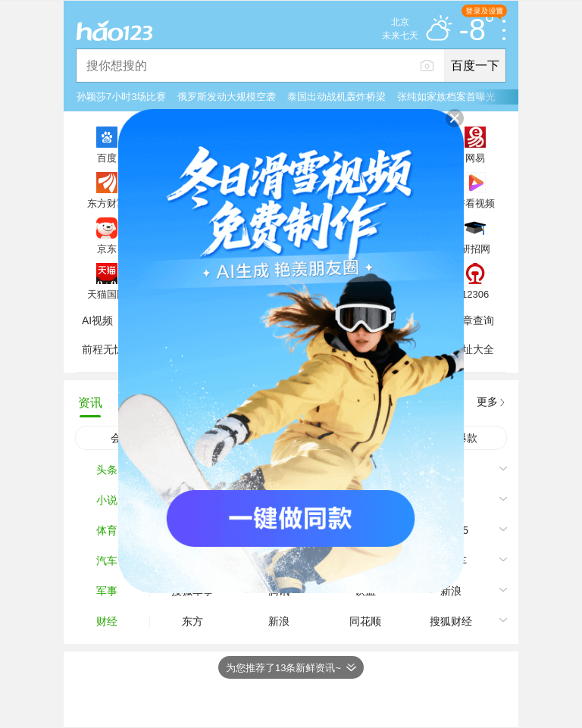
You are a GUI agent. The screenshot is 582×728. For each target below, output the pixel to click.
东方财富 (107, 203)
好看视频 (475, 203)
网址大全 (473, 349)
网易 (475, 158)
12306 (475, 294)
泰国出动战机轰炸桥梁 (336, 97)
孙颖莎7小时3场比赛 (121, 97)
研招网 (476, 248)
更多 (487, 401)
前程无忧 (103, 349)
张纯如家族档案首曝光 (446, 97)
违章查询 (473, 320)
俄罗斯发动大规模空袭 (227, 97)
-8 (476, 30)
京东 (107, 248)
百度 (107, 158)
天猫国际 (107, 294)
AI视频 (97, 320)
